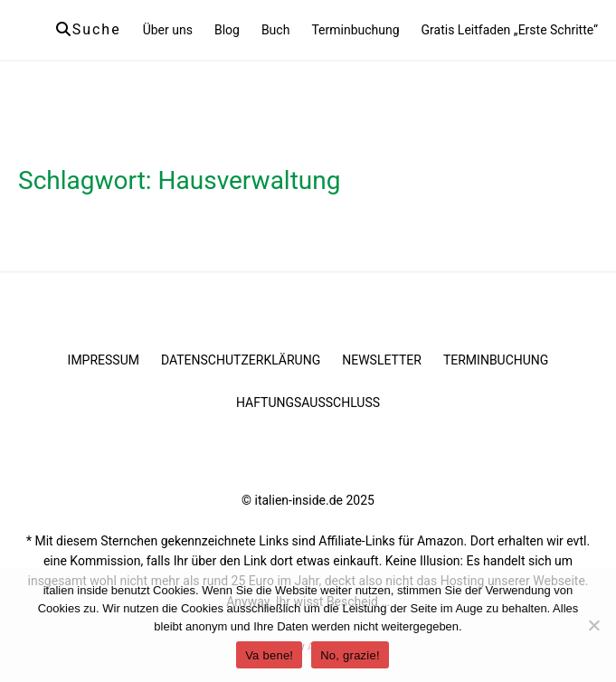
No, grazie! (350, 655)
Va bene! (269, 655)
